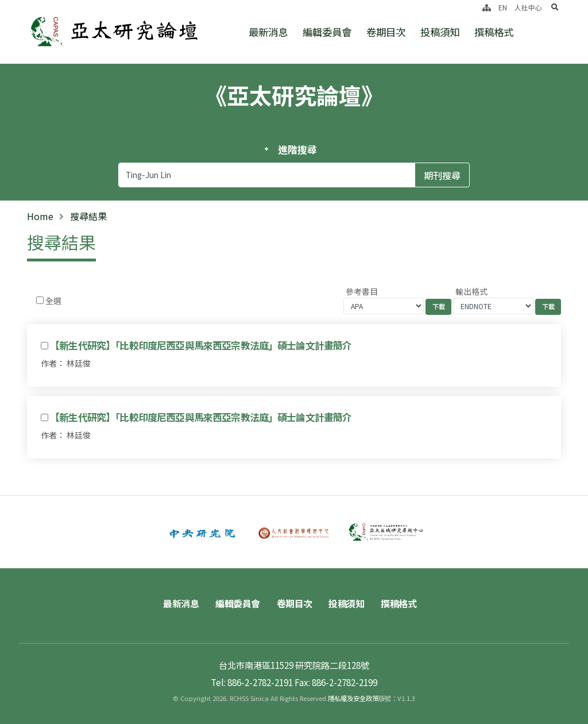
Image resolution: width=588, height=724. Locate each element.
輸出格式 (471, 291)
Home (40, 216)
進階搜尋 (297, 149)
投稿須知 (440, 32)
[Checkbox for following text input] (40, 300)
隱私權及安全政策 (353, 698)
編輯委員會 (327, 32)
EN (503, 7)
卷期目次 (386, 32)
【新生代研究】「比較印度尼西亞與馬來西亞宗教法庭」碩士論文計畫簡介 (201, 345)
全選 (53, 301)
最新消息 (268, 32)
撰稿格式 (494, 32)
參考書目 (362, 291)
